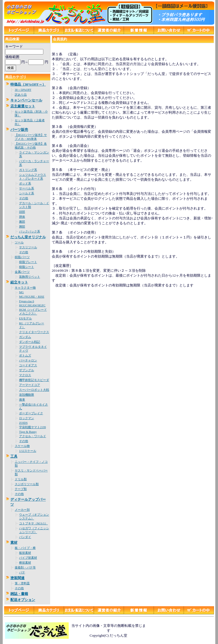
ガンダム (25, 337)
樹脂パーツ (22, 257)
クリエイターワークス (34, 332)
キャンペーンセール (26, 100)
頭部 (22, 212)
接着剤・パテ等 (25, 568)
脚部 (22, 227)
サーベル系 (27, 188)
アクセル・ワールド (33, 436)
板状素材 (25, 553)
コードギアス (28, 365)
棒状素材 (25, 563)
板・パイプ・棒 (25, 548)
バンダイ (25, 537)
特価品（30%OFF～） (28, 84)
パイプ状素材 (28, 558)
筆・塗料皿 (22, 583)
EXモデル (25, 318)
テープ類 (21, 489)
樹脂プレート (28, 262)
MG (21, 292)
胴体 (22, 217)
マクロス (25, 375)
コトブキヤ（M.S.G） (33, 523)
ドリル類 (21, 479)
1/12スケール (28, 451)
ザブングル (27, 370)
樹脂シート (27, 267)
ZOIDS (23, 423)
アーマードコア (30, 385)
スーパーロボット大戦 (34, 390)
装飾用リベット (30, 277)
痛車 (22, 400)
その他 (24, 198)
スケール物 (22, 446)
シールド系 (27, 193)
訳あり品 (21, 95)
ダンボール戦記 (30, 342)
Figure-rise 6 (27, 301)
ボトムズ (25, 356)
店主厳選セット (23, 106)
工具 (14, 456)
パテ (22, 572)
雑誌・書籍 (19, 594)
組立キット (19, 282)
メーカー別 (22, 510)
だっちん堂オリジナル (28, 237)
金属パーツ (22, 272)
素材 (14, 542)
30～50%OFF (23, 90)
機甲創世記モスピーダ (34, 380)
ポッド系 (25, 184)
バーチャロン (28, 360)
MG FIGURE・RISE (32, 297)
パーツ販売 (19, 130)
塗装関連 (17, 578)
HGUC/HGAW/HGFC (32, 305)
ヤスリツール (28, 247)
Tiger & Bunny (28, 432)
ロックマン (27, 418)
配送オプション (23, 600)
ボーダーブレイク (31, 413)
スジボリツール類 (27, 484)
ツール (19, 242)
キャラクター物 (25, 288)
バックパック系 (30, 232)
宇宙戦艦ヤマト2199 (32, 427)
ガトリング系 (28, 170)
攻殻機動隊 (27, 395)
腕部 (22, 222)
